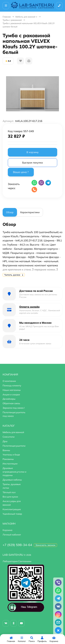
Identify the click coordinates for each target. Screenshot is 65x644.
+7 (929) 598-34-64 (17, 545)
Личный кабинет (12, 535)
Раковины (8, 459)
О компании (9, 381)
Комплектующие (12, 509)
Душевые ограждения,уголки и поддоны (14, 472)
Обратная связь (11, 403)
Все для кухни (10, 497)
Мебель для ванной (25, 17)
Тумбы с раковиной (12, 20)
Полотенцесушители (14, 446)
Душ (5, 441)
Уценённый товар (12, 514)
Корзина (7, 530)
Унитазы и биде (11, 455)
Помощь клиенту (12, 385)
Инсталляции (10, 464)
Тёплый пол (9, 492)
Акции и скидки (11, 394)
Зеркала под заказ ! (14, 408)
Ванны (6, 450)
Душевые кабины (12, 480)
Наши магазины (12, 390)
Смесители (9, 437)
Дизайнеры (9, 399)
